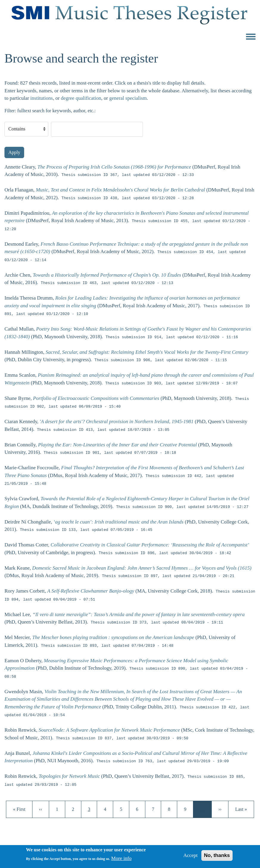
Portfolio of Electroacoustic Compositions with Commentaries (96, 399)
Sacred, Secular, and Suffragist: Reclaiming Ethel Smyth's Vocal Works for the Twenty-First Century (147, 352)
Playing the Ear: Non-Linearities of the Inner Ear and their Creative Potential (117, 445)
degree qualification (81, 98)
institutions (42, 98)
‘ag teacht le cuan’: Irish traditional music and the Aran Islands (118, 522)
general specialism (128, 98)
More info (121, 861)
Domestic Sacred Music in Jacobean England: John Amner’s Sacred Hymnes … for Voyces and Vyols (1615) (142, 568)
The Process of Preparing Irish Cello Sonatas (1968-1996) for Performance (114, 167)
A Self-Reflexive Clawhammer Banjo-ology (91, 591)
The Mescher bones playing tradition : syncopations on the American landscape (113, 637)
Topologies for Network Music (69, 776)
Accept (190, 858)
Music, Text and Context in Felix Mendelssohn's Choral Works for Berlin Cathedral (120, 190)
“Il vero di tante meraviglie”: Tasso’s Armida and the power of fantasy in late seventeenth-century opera (139, 614)
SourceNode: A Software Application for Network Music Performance (109, 730)
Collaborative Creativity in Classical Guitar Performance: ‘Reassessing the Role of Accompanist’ (150, 545)
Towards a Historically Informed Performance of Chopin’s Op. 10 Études (107, 275)
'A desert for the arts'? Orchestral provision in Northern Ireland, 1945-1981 (116, 421)
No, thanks (217, 858)
